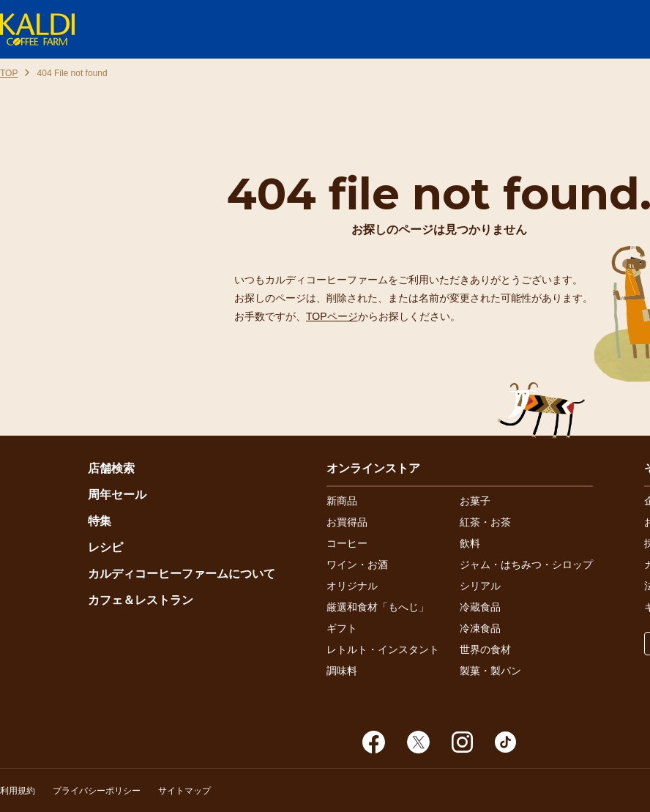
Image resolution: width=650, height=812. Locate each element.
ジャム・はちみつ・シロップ (526, 565)
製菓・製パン (490, 671)
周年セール (117, 495)
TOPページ (332, 316)
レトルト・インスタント (383, 649)
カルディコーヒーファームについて (182, 574)
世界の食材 (485, 649)
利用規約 (18, 791)
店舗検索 (111, 468)
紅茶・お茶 (485, 522)
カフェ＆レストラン (141, 600)
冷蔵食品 (480, 607)
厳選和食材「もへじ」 (378, 607)
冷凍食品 (480, 628)
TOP (9, 73)
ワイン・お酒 (357, 565)
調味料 (342, 671)
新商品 (342, 501)
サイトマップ (184, 791)
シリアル (480, 586)
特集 (100, 521)
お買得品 (347, 522)
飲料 (470, 543)
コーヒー (347, 543)
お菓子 (475, 501)
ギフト (342, 628)
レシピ (105, 547)
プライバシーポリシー (97, 791)
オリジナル (352, 586)
